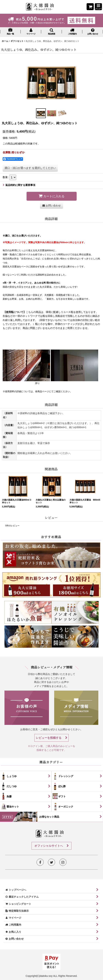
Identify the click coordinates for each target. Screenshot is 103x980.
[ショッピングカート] (90, 7)
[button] (98, 7)
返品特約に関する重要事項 (19, 185)
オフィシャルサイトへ (49, 846)
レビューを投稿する (49, 738)
